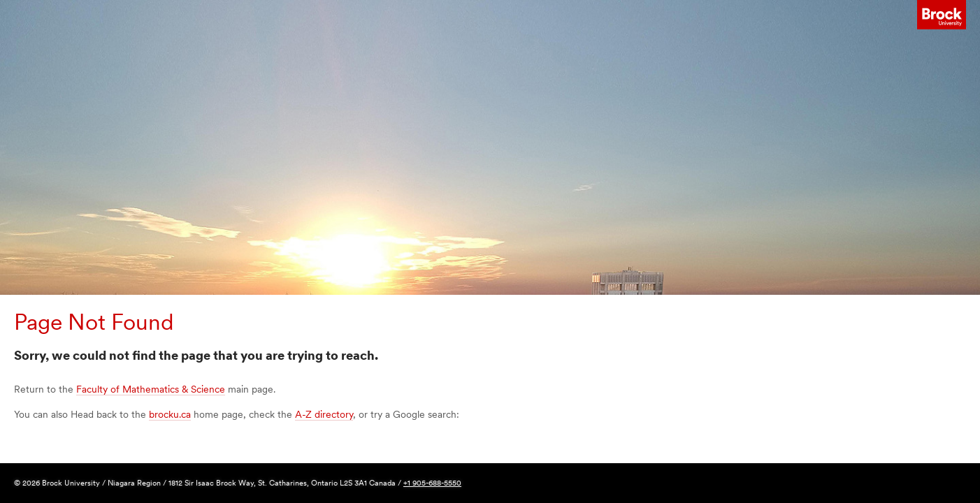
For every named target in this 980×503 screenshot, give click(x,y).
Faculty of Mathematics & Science (151, 389)
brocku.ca (170, 414)
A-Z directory (324, 414)
